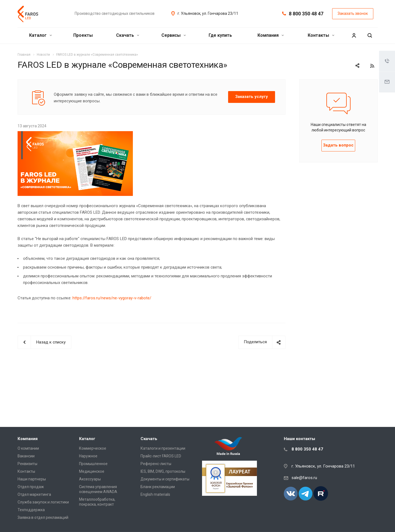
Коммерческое (93, 448)
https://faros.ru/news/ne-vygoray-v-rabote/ (112, 298)
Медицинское (92, 471)
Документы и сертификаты (165, 479)
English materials (155, 494)
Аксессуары (90, 479)
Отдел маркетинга (34, 494)
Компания (271, 35)
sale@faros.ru (304, 478)
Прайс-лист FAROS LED (161, 456)
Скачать (128, 35)
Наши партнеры (32, 479)
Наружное (88, 456)
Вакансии (26, 456)
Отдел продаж (31, 487)
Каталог (40, 35)
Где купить (220, 35)
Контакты (321, 35)
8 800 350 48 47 (306, 14)
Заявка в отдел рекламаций (43, 517)
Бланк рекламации (158, 487)
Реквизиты (27, 464)
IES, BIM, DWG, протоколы (163, 471)
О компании (28, 448)
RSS (372, 66)
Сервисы (174, 35)
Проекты (83, 35)
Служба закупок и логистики (43, 502)
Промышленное (93, 464)
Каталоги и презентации (163, 448)
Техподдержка (31, 510)
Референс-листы (156, 464)
